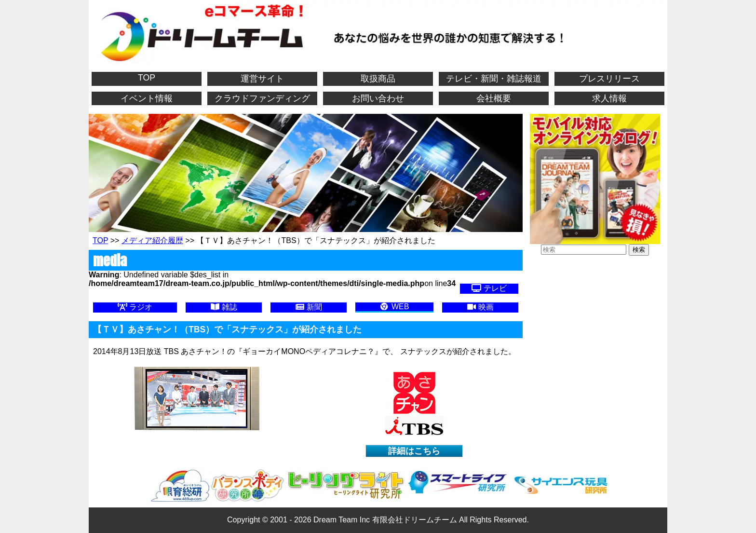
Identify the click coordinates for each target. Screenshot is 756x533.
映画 (480, 307)
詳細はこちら (414, 451)
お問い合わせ (378, 98)
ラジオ (135, 307)
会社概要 (494, 98)
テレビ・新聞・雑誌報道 (494, 79)
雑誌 (224, 307)
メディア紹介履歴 (152, 240)
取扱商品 (378, 79)
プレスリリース (609, 79)
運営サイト (262, 79)
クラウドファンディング (262, 98)
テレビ (489, 288)
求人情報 (609, 98)
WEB (394, 307)
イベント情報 (147, 98)
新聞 (309, 307)
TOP (147, 78)
